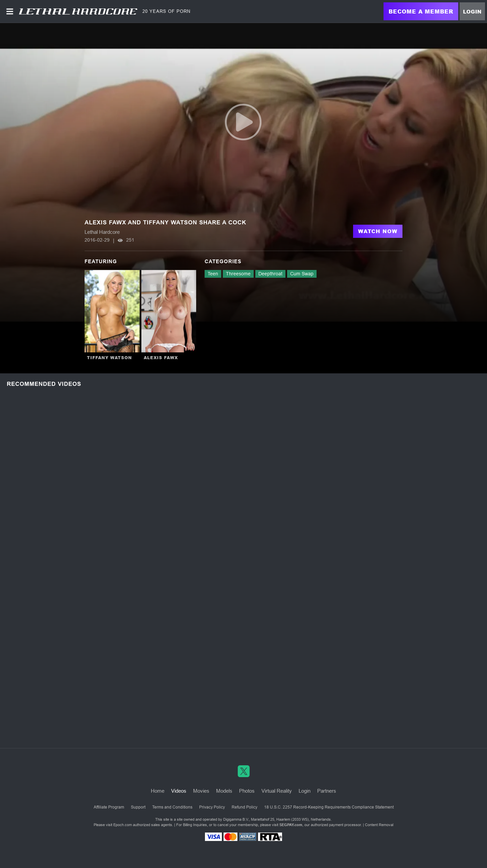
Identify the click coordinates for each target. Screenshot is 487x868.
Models (224, 791)
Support (138, 807)
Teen (213, 274)
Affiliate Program (109, 807)
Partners (327, 791)
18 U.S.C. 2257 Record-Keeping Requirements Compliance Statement (329, 807)
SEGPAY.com (291, 825)
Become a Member (421, 11)
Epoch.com (123, 825)
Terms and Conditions (172, 807)
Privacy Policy (212, 807)
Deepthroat (270, 274)
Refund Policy (245, 807)
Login (472, 11)
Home (158, 791)
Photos (247, 791)
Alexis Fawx (161, 358)
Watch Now (378, 231)
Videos (179, 791)
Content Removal (379, 825)
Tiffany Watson (109, 358)
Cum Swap (302, 274)
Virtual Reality (277, 791)
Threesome (238, 274)
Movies (201, 791)
